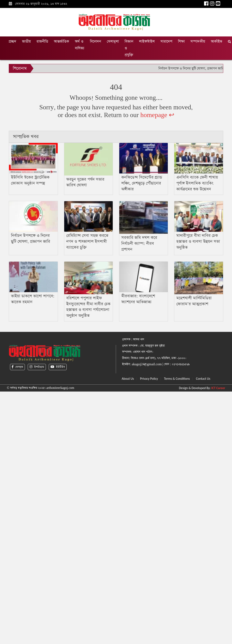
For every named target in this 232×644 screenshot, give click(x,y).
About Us (128, 379)
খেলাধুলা (113, 41)
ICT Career (218, 388)
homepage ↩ (157, 115)
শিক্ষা (181, 41)
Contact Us (203, 379)
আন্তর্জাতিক (61, 41)
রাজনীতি (42, 41)
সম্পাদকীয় (198, 41)
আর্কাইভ (217, 41)
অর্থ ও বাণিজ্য (80, 45)
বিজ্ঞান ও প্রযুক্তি (129, 48)
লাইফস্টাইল (147, 41)
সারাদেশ (166, 41)
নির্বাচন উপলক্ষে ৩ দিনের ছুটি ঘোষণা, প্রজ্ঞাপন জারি (191, 69)
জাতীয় (26, 41)
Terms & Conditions (177, 379)
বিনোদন (96, 41)
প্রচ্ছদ (12, 41)
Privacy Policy (149, 379)
